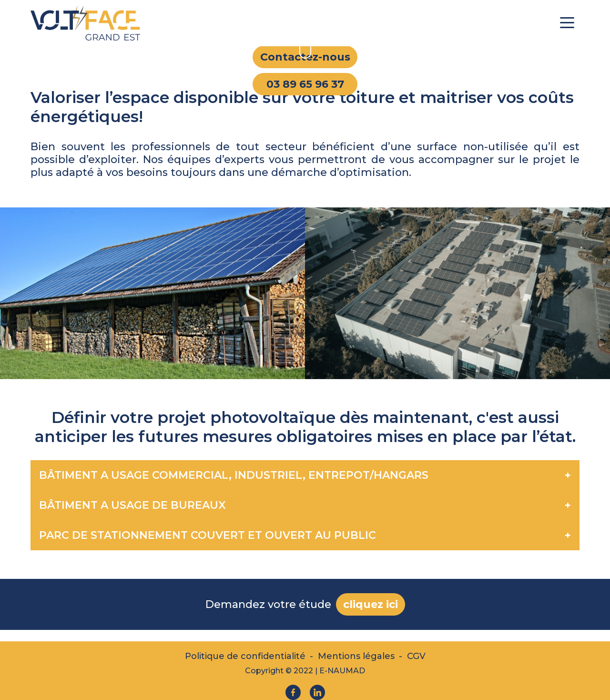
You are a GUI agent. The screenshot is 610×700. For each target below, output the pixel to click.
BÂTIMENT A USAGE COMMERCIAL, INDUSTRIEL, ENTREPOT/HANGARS (234, 475)
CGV (416, 656)
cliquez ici (371, 604)
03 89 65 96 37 (305, 84)
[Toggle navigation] (567, 22)
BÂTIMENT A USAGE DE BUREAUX (132, 505)
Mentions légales (356, 656)
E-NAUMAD (342, 671)
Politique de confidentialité (245, 656)
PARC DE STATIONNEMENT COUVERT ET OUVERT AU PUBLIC (208, 535)
